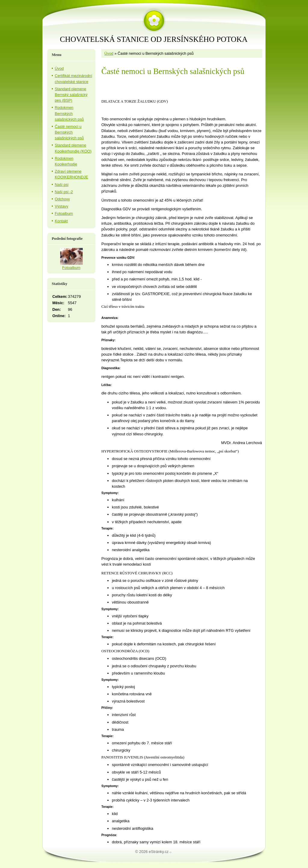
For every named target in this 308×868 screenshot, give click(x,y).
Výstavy (62, 206)
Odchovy (62, 199)
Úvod (109, 53)
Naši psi (62, 185)
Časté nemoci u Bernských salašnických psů (69, 132)
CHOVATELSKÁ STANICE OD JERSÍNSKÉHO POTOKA (154, 39)
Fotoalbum (64, 213)
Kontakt (61, 221)
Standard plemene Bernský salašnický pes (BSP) (71, 95)
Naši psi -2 (64, 192)
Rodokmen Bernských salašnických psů (69, 113)
